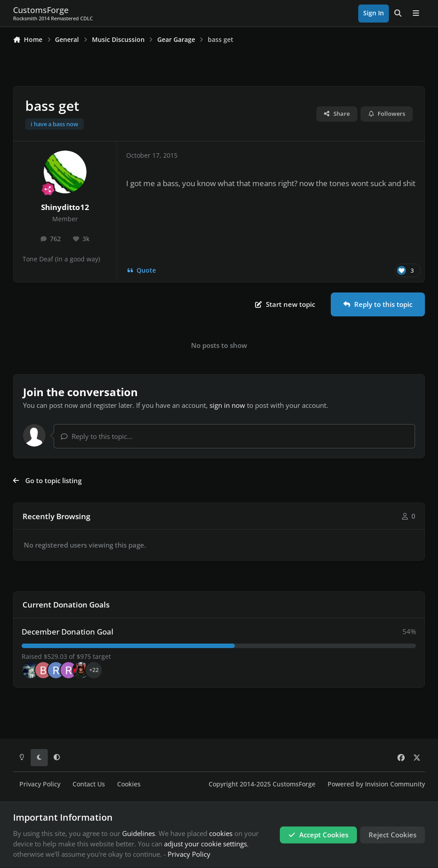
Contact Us (89, 784)
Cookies (129, 784)
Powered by (376, 784)
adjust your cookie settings (205, 844)
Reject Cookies (392, 835)
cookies (221, 833)
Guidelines (139, 833)
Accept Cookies (318, 835)
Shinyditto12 (65, 207)
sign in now (227, 405)
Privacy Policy (40, 784)
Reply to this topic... (97, 436)
